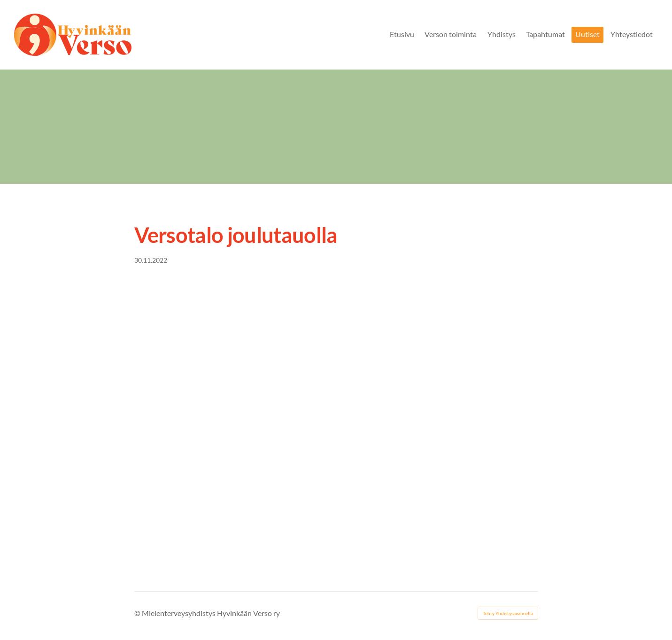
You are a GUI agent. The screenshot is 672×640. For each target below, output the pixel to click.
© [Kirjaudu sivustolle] (138, 613)
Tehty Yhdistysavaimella (508, 613)
